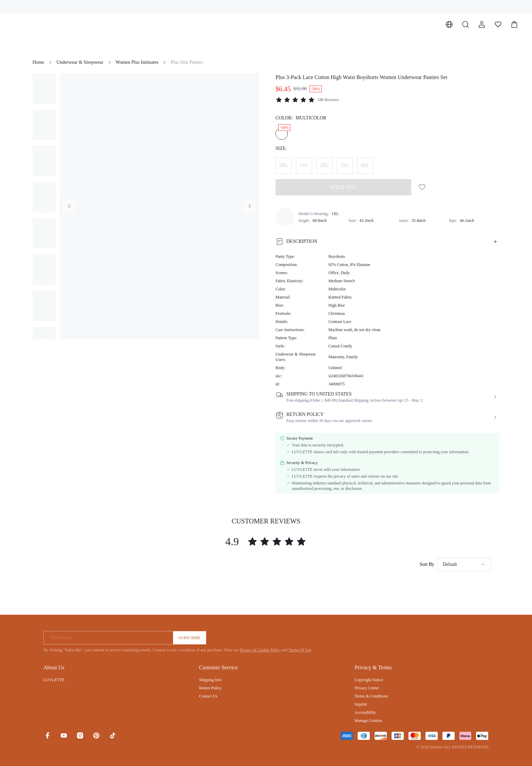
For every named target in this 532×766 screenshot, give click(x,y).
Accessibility (365, 712)
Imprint (361, 704)
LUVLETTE (54, 680)
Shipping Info (210, 680)
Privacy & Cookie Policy (260, 650)
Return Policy (210, 688)
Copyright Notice (369, 680)
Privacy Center (367, 688)
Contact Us (208, 696)
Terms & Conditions (371, 696)
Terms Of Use (300, 650)
